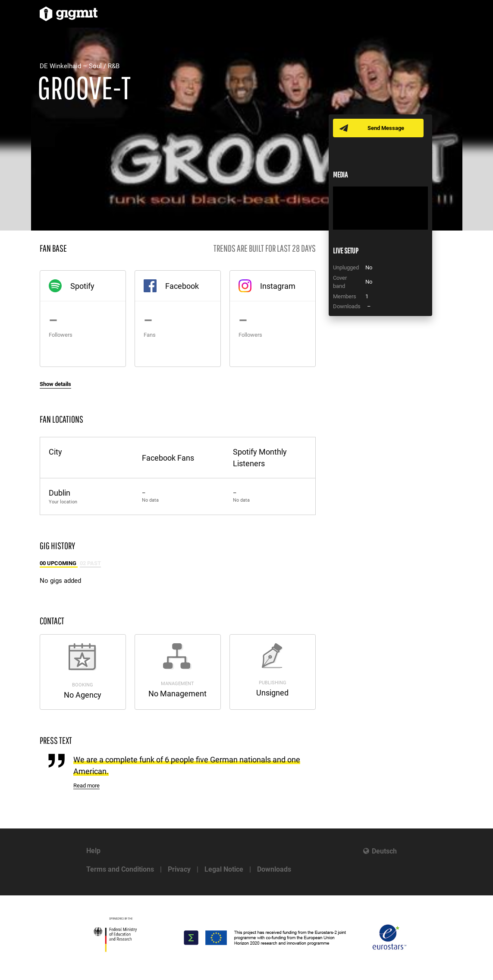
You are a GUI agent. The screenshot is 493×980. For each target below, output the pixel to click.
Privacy (179, 869)
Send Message (386, 128)
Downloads (274, 869)
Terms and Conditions (120, 869)
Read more (86, 786)
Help (93, 851)
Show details (55, 384)
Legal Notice (224, 869)
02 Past (90, 563)
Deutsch (384, 851)
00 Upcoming (59, 563)
